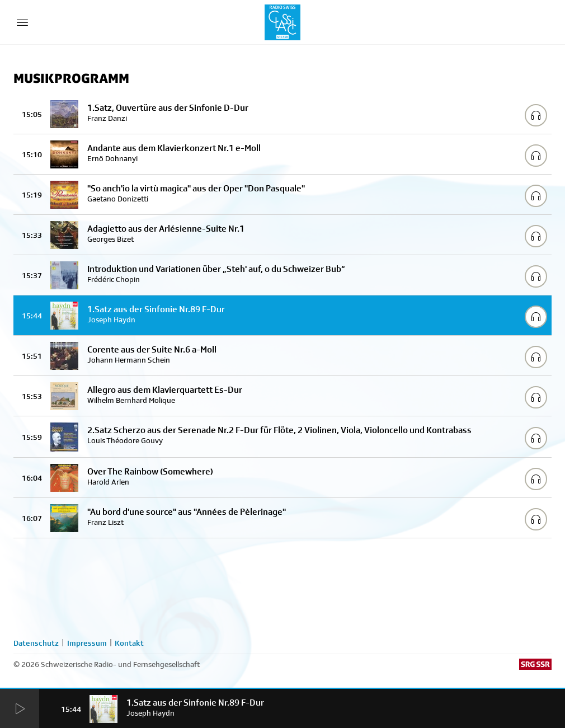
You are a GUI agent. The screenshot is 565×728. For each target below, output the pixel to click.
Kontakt (129, 643)
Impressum (87, 643)
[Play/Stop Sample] (536, 115)
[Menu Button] (22, 22)
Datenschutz (36, 643)
